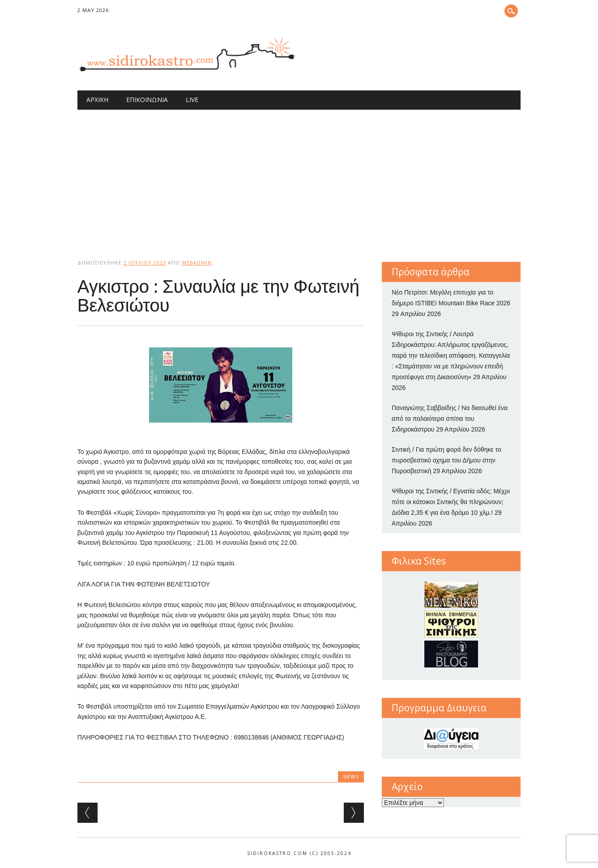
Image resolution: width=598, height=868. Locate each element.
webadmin (197, 263)
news (351, 776)
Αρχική (97, 100)
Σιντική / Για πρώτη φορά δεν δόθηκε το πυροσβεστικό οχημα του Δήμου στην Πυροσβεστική (446, 460)
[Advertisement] (299, 177)
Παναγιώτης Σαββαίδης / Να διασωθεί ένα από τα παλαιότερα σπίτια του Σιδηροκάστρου (450, 419)
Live (192, 100)
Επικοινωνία (147, 100)
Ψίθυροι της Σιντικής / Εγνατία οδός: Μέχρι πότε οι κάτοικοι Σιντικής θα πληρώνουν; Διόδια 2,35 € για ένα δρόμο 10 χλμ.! (451, 502)
